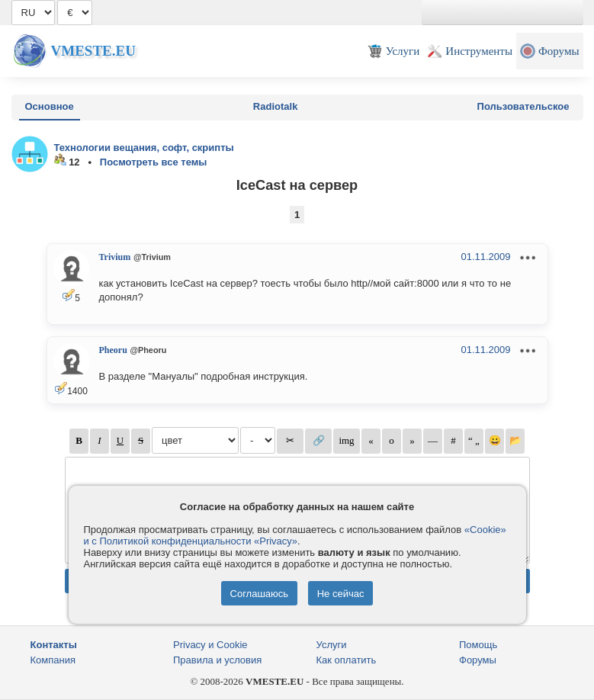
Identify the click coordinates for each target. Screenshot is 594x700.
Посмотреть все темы (154, 162)
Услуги (332, 645)
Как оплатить (347, 660)
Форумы (478, 660)
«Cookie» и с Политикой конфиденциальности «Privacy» (295, 535)
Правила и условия (217, 660)
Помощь (478, 645)
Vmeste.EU (93, 51)
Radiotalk (276, 106)
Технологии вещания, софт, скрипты (144, 148)
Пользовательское (523, 106)
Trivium (115, 257)
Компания (53, 660)
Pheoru (113, 350)
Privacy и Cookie (210, 645)
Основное (50, 106)
